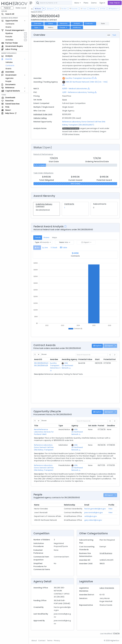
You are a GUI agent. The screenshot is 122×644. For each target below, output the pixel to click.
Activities (9, 40)
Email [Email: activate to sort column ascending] (87, 505)
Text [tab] (114, 35)
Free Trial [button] (115, 3)
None (65, 100)
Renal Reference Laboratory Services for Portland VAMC (44, 432)
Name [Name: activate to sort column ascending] (37, 505)
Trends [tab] (38, 237)
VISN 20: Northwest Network (67, 366)
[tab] (37, 248)
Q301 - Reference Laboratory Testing (78, 92)
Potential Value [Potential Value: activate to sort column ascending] (85, 359)
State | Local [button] (21, 8)
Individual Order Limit (43, 114)
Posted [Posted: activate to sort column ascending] (101, 426)
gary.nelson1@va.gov (93, 520)
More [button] (77, 3)
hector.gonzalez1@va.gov (95, 509)
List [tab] (109, 35)
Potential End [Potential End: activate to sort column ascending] (109, 359)
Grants (8, 27)
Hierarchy (64, 23)
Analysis (77, 23)
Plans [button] (86, 3)
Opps (37, 27)
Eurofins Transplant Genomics (79, 78)
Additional (77, 27)
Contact (42, 641)
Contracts (10, 24)
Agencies (9, 78)
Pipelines (9, 33)
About (34, 641)
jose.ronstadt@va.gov (94, 513)
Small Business (106, 553)
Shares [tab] (46, 237)
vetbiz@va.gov (91, 516)
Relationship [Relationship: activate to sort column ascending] (70, 505)
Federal (7, 8)
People (8, 81)
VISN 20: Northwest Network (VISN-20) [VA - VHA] (86, 82)
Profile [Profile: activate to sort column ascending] (111, 505)
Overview (38, 23)
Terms (50, 641)
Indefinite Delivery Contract (44, 205)
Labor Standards (107, 588)
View (110, 509)
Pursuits (9, 37)
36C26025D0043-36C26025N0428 (42, 364)
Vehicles (9, 62)
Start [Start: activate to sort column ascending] (97, 359)
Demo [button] (94, 3)
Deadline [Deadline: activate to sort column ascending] (111, 426)
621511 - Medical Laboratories (75, 89)
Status (51, 23)
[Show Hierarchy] (96, 78)
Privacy (57, 641)
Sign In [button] (102, 3)
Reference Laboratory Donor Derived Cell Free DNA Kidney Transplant (44, 447)
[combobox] (71, 3)
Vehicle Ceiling (40, 118)
